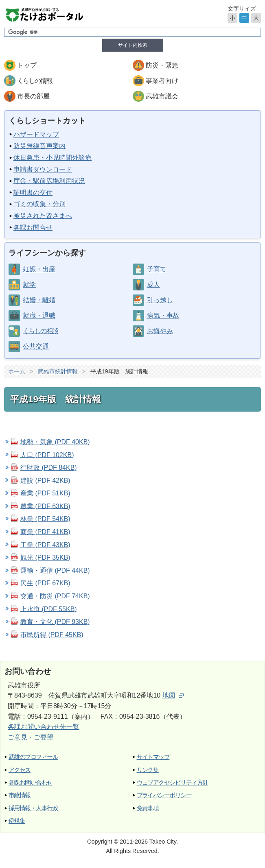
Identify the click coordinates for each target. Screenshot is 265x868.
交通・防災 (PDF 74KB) (55, 596)
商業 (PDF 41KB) (45, 532)
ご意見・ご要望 (31, 737)
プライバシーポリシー (164, 795)
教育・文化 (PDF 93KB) (55, 622)
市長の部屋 (33, 96)
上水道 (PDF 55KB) (49, 609)
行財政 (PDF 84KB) (49, 468)
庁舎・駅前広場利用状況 (49, 181)
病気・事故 (163, 315)
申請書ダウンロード (43, 169)
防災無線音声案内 (39, 146)
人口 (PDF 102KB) (47, 455)
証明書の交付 (33, 193)
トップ (27, 65)
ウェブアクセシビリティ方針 (172, 782)
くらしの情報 (35, 81)
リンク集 (148, 770)
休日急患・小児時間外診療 (53, 158)
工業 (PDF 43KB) (45, 544)
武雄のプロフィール (33, 757)
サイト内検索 (133, 45)
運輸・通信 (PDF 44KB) (55, 570)
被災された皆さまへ (43, 216)
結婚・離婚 (39, 300)
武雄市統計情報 (58, 371)
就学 (29, 285)
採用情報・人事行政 (33, 808)
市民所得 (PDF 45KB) (52, 634)
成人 (153, 285)
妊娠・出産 (39, 269)
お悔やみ (160, 331)
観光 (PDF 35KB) (45, 557)
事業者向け (162, 81)
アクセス (20, 770)
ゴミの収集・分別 (39, 204)
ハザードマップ (36, 134)
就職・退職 (39, 315)
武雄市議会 (162, 96)
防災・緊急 (162, 65)
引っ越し (160, 300)
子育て (157, 269)
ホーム (17, 371)
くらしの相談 (40, 331)
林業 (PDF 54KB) (45, 519)
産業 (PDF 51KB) (45, 493)
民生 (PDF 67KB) (45, 583)
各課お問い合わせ (31, 782)
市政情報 (20, 795)
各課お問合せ (33, 228)
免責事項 (148, 808)
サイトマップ (153, 757)
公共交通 (36, 346)
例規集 (17, 821)
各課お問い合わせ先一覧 (44, 727)
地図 (173, 695)
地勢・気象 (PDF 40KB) (55, 442)
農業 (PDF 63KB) (45, 506)
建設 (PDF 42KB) (45, 480)
